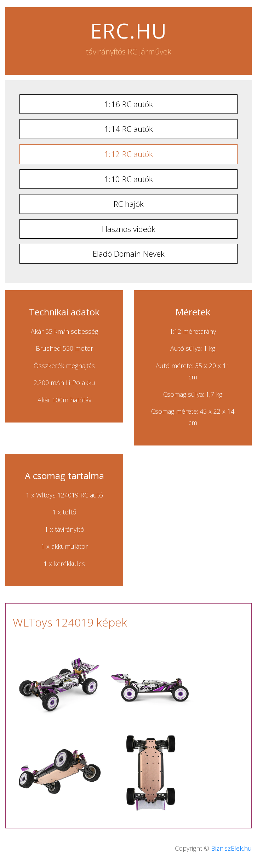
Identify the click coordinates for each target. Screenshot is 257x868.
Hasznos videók (129, 229)
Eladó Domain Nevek (129, 254)
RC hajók (129, 204)
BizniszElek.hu (231, 848)
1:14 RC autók (128, 129)
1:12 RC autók (128, 154)
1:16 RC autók (128, 104)
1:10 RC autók (128, 179)
